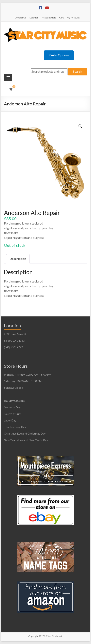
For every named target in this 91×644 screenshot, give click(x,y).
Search (78, 71)
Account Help (49, 18)
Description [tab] (18, 259)
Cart (61, 18)
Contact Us (20, 18)
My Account (73, 18)
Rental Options (59, 55)
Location (34, 18)
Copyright (33, 636)
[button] (80, 126)
